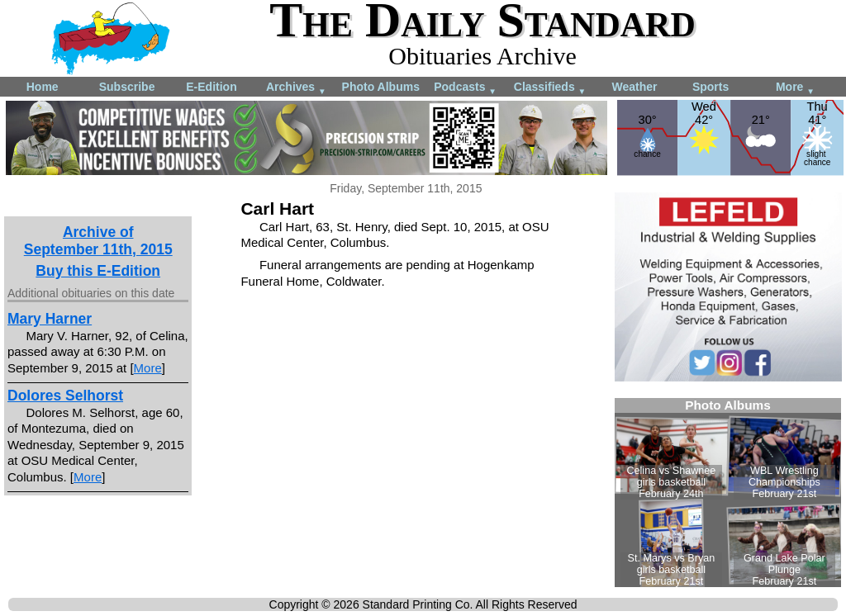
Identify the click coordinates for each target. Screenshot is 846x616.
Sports (711, 87)
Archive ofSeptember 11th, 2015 (98, 241)
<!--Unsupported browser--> (728, 493)
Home (43, 87)
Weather (634, 87)
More (795, 88)
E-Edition (211, 87)
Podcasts (465, 88)
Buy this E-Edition (98, 271)
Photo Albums (381, 87)
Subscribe (127, 87)
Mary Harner (50, 319)
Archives (296, 88)
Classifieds (550, 88)
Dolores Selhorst (65, 396)
